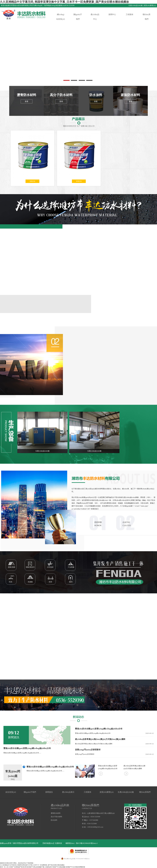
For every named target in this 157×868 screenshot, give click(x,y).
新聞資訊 (49, 792)
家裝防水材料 (130, 95)
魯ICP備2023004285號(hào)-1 (87, 843)
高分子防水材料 (61, 95)
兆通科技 (59, 843)
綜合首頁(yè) (11, 792)
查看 (27, 101)
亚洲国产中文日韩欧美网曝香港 (75, 867)
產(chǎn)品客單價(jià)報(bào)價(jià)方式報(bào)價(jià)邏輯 (100, 739)
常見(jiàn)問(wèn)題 (13, 774)
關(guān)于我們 (78, 17)
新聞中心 (112, 14)
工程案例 (129, 14)
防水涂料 (96, 95)
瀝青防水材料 (27, 95)
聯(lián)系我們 (147, 17)
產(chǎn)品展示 (68, 792)
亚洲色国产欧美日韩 (20, 867)
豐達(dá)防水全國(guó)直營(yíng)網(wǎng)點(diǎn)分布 (27, 748)
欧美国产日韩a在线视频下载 (36, 867)
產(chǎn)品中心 (95, 17)
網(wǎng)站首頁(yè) (61, 17)
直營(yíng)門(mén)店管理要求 (88, 750)
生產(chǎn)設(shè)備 (136, 5)
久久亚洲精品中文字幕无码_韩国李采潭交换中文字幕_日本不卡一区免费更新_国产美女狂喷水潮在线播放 (64, 2)
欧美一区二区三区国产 (7, 867)
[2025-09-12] (150, 733)
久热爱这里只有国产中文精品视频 (55, 867)
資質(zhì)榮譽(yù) (150, 5)
